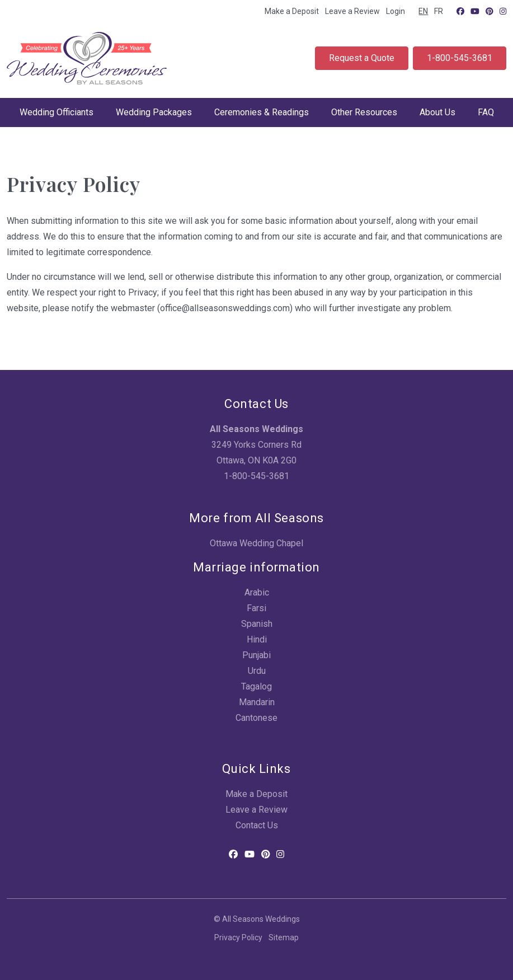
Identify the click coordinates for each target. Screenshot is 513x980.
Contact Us (257, 825)
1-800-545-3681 (460, 58)
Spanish (257, 624)
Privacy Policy (238, 937)
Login (396, 11)
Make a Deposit (292, 11)
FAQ (486, 112)
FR (439, 11)
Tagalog (256, 686)
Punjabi (256, 655)
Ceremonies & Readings (262, 112)
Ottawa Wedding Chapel (256, 543)
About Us (437, 112)
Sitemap (284, 937)
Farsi (256, 608)
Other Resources (364, 112)
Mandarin (257, 702)
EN (423, 11)
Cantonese (256, 718)
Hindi (257, 639)
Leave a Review (352, 11)
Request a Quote (362, 58)
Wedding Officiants (57, 112)
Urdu (257, 671)
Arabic (257, 592)
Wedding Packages (154, 112)
